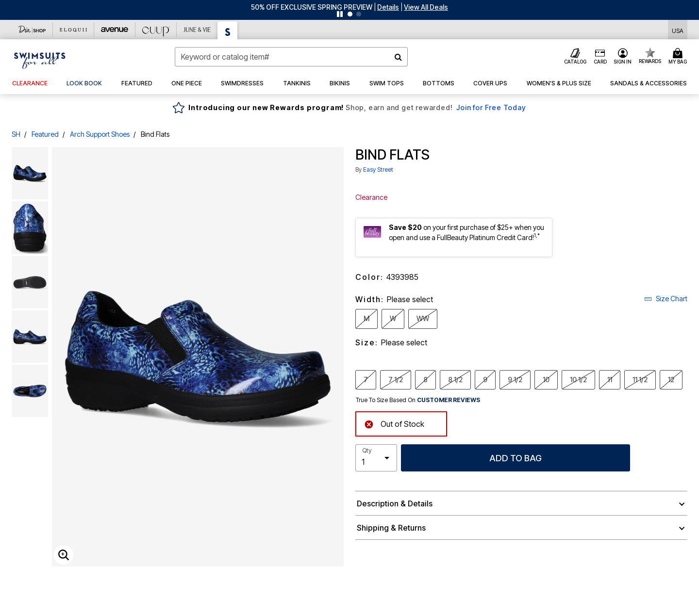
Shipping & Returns (391, 528)
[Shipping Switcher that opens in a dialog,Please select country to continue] (678, 30)
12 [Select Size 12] (671, 379)
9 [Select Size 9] (485, 379)
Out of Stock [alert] (394, 423)
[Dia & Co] (32, 30)
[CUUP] (156, 30)
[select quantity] (376, 458)
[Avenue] (115, 30)
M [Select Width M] (366, 318)
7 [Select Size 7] (366, 379)
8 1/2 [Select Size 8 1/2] (455, 379)
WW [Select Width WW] (423, 318)
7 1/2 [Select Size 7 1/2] (396, 379)
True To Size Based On (418, 400)
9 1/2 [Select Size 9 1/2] (515, 379)
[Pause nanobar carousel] (340, 14)
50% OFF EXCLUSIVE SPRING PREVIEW (312, 7)
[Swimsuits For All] (228, 30)
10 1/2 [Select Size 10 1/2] (578, 379)
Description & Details (395, 503)
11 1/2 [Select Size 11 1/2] (640, 379)
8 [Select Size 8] (425, 379)
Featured (45, 134)
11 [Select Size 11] (610, 379)
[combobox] (291, 57)
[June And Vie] (197, 30)
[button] (388, 7)
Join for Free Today (491, 107)
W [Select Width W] (393, 318)
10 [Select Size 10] (546, 379)
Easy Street (378, 170)
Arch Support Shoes (100, 134)
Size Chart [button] (666, 299)
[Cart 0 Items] (679, 57)
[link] (84, 83)
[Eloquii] (74, 30)
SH (16, 134)
